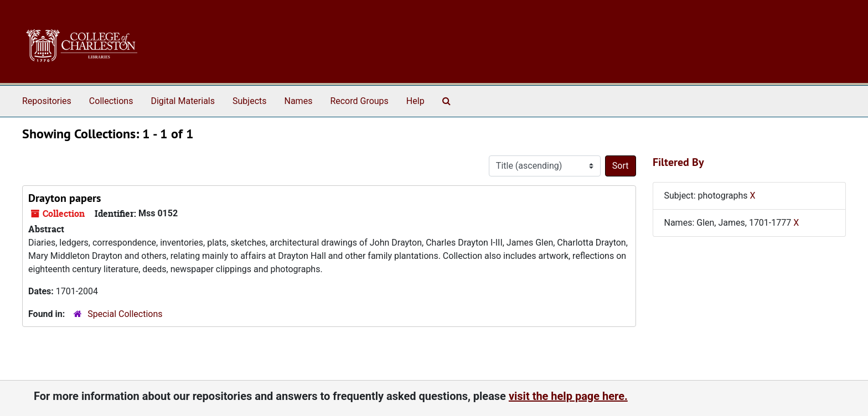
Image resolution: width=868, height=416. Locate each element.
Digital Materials (183, 101)
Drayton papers (64, 198)
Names (299, 101)
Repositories (47, 101)
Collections (111, 101)
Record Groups (359, 101)
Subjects (249, 101)
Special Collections (125, 314)
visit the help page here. (568, 396)
